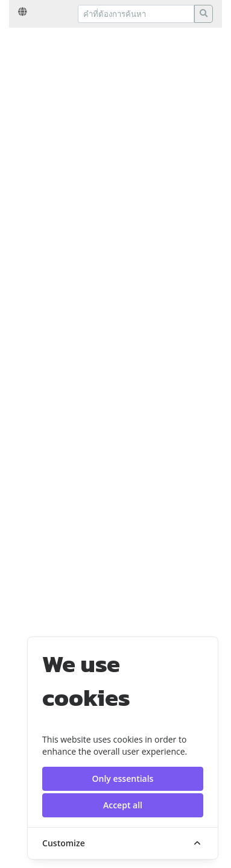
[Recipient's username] (136, 14)
